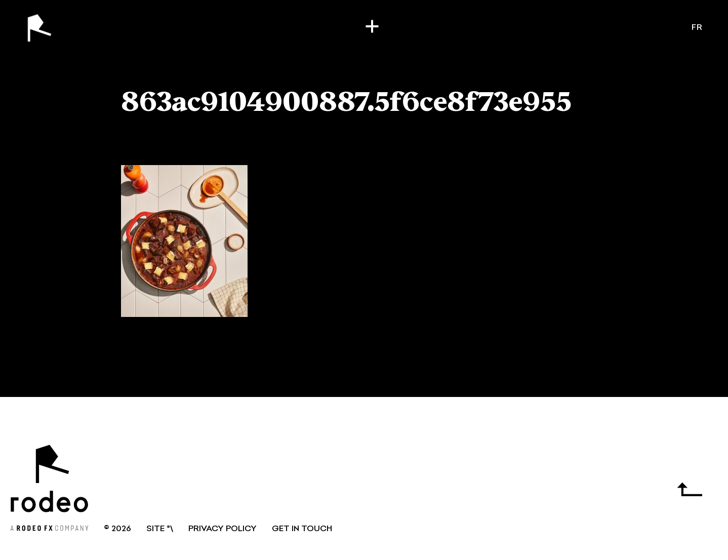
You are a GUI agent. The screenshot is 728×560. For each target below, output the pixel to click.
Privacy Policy (223, 529)
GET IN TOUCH (302, 529)
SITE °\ (160, 529)
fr (697, 28)
